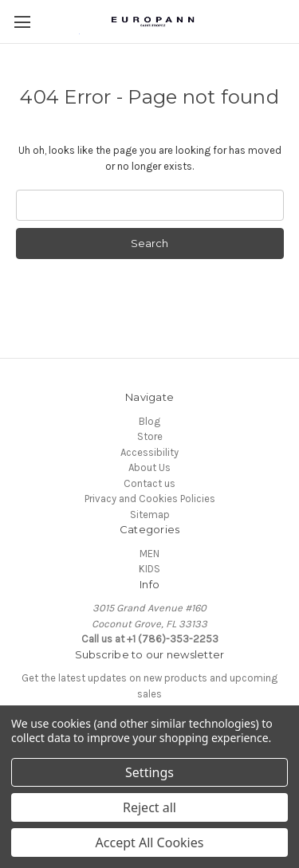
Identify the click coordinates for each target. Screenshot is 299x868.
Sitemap (150, 515)
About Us (149, 467)
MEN (149, 554)
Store (150, 436)
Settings (149, 772)
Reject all (149, 807)
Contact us (149, 483)
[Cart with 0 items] (291, 21)
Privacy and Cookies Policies (150, 499)
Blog (149, 421)
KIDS (149, 569)
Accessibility (149, 452)
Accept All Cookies (150, 842)
